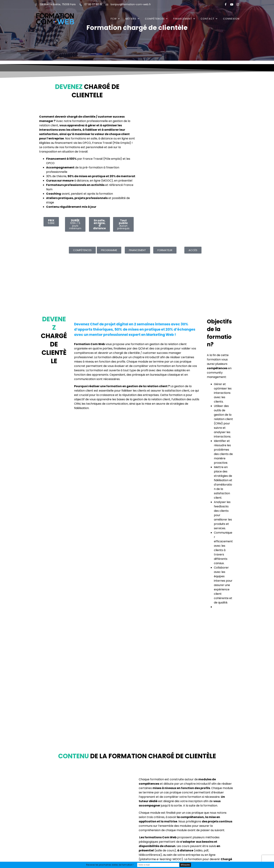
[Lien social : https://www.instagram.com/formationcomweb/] (236, 5)
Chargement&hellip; (187, 134)
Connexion (231, 19)
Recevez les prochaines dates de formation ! (110, 865)
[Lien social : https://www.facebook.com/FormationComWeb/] (224, 5)
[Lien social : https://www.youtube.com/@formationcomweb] (230, 5)
